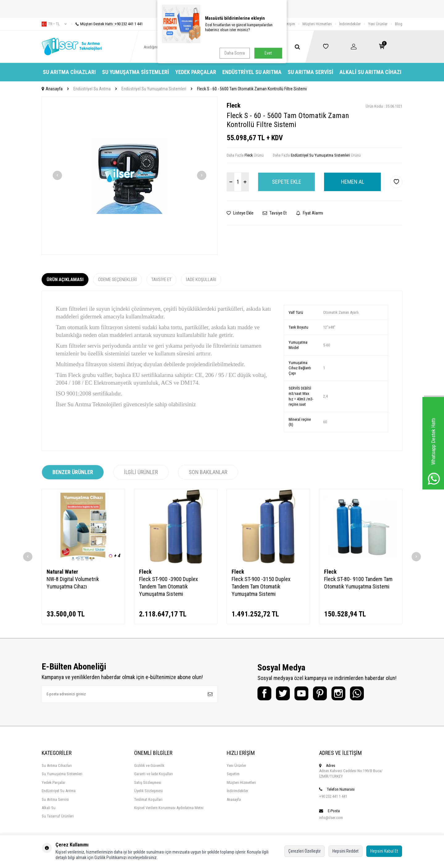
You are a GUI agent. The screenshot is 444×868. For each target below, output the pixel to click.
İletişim (289, 24)
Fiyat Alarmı (310, 213)
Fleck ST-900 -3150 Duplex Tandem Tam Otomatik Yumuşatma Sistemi (261, 586)
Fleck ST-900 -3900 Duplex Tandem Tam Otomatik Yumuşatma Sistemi (169, 586)
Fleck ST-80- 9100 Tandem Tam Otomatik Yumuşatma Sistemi (358, 583)
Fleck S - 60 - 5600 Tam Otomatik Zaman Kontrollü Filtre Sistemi (252, 89)
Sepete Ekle (287, 182)
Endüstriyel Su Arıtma (252, 72)
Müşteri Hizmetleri (317, 24)
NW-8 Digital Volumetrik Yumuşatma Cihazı (73, 583)
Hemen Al (353, 182)
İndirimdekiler (350, 24)
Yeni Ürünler (378, 24)
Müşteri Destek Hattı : (107, 24)
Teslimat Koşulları (148, 799)
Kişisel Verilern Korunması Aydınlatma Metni (169, 808)
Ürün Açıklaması (65, 280)
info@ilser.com (331, 818)
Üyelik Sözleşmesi (148, 791)
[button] (57, 175)
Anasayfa (52, 89)
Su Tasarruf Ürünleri (58, 816)
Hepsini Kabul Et (384, 851)
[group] (129, 176)
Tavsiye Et (275, 213)
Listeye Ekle (240, 213)
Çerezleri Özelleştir (304, 851)
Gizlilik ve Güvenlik (149, 766)
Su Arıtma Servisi (310, 72)
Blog (399, 24)
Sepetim (233, 774)
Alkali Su (49, 808)
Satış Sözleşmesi (148, 782)
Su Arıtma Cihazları (69, 72)
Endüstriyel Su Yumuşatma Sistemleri (154, 89)
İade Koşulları (201, 280)
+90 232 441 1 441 (333, 796)
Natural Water (62, 572)
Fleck (234, 105)
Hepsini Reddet (345, 851)
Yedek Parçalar (196, 72)
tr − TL (54, 24)
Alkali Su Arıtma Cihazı (370, 72)
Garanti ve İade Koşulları (154, 774)
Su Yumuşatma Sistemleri (136, 72)
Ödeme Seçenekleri (117, 280)
